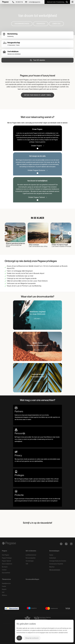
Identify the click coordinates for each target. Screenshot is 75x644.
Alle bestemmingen (55, 570)
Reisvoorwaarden (31, 558)
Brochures (5, 567)
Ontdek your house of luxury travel (38, 95)
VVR (27, 564)
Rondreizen (41, 24)
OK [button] (19, 638)
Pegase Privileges (7, 558)
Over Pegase (5, 555)
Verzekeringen (30, 561)
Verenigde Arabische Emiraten (58, 561)
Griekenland (53, 558)
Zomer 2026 (56, 24)
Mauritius (52, 567)
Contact (4, 570)
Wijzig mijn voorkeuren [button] (32, 638)
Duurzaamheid (6, 573)
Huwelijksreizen (6, 583)
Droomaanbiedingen (22, 24)
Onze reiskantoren (7, 564)
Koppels (4, 589)
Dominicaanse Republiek (56, 564)
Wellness (4, 595)
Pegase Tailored (6, 561)
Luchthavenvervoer (31, 555)
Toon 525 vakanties (38, 60)
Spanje (51, 555)
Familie (4, 586)
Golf (3, 592)
